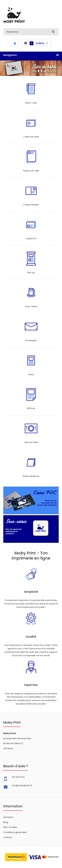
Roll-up (31, 273)
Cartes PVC (31, 239)
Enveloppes (31, 340)
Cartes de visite (31, 137)
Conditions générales (15, 832)
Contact (8, 837)
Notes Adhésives (31, 476)
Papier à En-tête (31, 171)
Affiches (31, 408)
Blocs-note (31, 103)
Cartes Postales (31, 205)
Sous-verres (31, 306)
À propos (8, 817)
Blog (6, 822)
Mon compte (10, 827)
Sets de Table (31, 442)
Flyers (31, 374)
